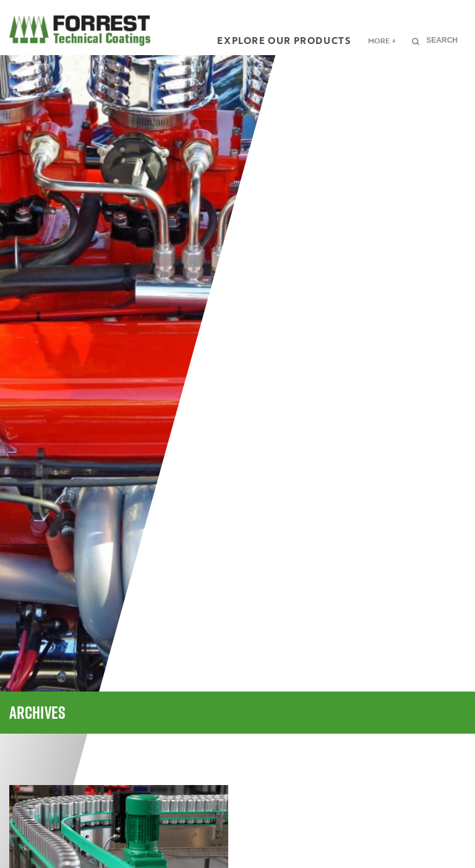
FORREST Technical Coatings (80, 31)
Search (442, 40)
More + (382, 40)
